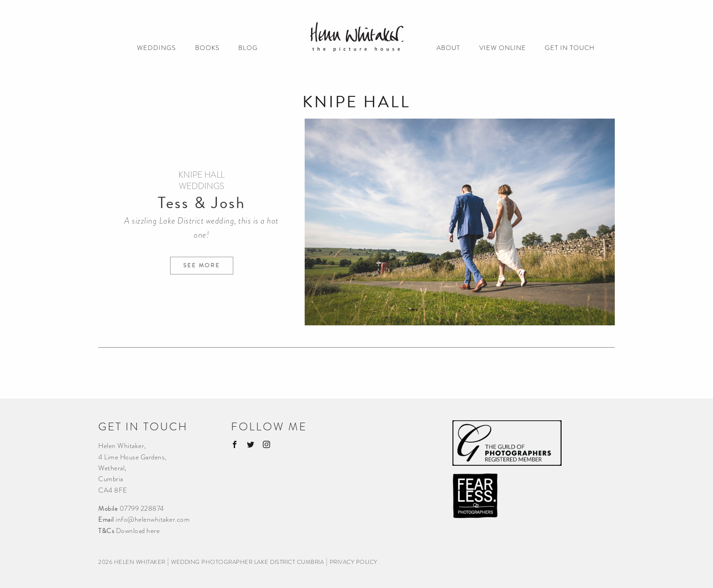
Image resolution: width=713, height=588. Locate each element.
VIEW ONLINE (503, 48)
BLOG (248, 48)
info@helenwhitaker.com (153, 519)
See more (202, 265)
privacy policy (354, 562)
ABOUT (448, 48)
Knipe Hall (201, 175)
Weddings (201, 186)
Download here (138, 531)
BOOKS (207, 48)
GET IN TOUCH (570, 48)
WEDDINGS (156, 48)
